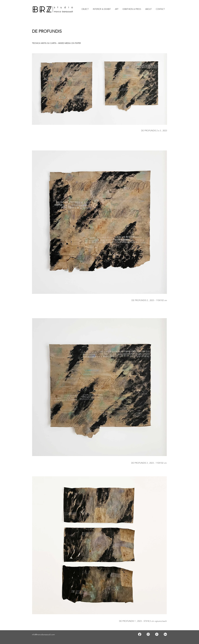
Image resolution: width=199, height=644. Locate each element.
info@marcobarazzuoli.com (43, 634)
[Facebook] (140, 634)
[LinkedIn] (165, 634)
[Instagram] (148, 634)
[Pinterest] (157, 634)
